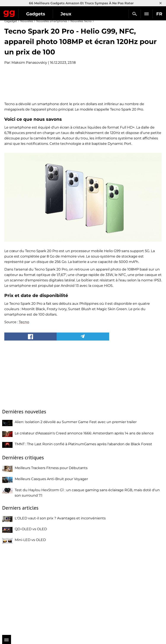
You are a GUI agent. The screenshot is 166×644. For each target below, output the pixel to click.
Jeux (66, 14)
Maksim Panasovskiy (29, 63)
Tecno (24, 405)
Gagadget (9, 13)
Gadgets (36, 14)
